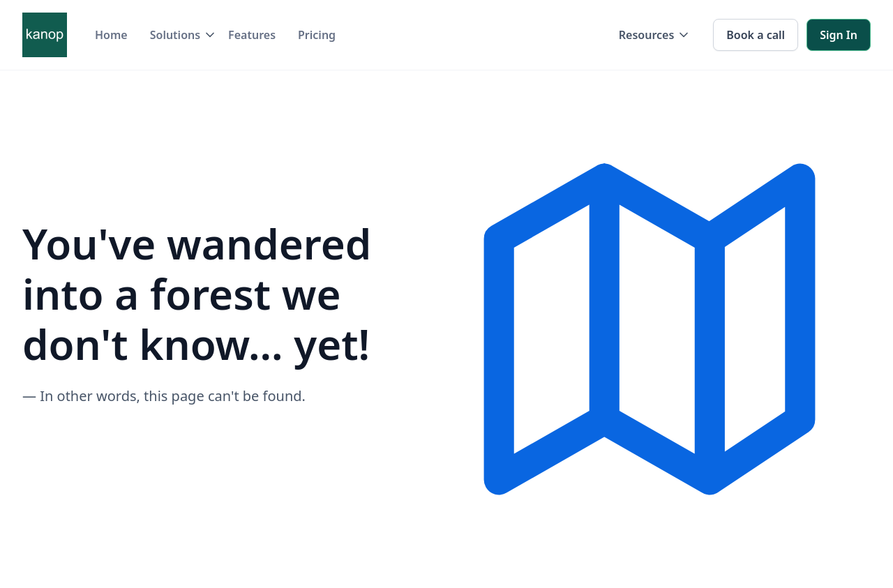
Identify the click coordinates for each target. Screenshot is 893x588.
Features (252, 35)
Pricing (317, 35)
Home (111, 35)
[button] (178, 35)
